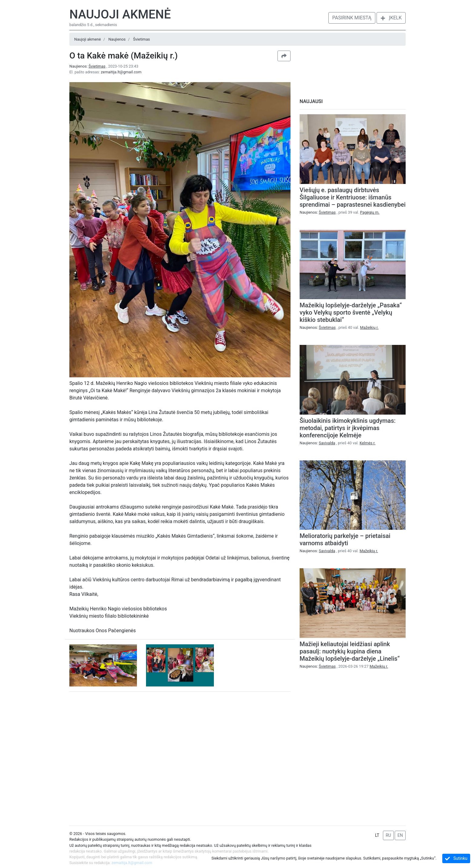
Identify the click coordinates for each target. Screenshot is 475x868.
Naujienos (117, 39)
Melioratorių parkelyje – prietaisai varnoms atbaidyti (345, 539)
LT (377, 835)
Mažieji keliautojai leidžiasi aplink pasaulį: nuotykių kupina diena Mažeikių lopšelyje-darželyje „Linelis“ (350, 651)
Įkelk (391, 18)
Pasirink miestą (352, 18)
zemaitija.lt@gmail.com (121, 72)
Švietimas (141, 39)
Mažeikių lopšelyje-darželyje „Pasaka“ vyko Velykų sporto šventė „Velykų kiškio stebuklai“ (351, 312)
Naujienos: (88, 66)
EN (400, 835)
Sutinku (456, 858)
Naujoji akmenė (120, 14)
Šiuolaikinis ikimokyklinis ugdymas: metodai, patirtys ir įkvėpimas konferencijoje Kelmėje (348, 428)
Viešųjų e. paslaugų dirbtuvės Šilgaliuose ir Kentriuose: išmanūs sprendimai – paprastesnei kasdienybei (353, 197)
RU (388, 835)
